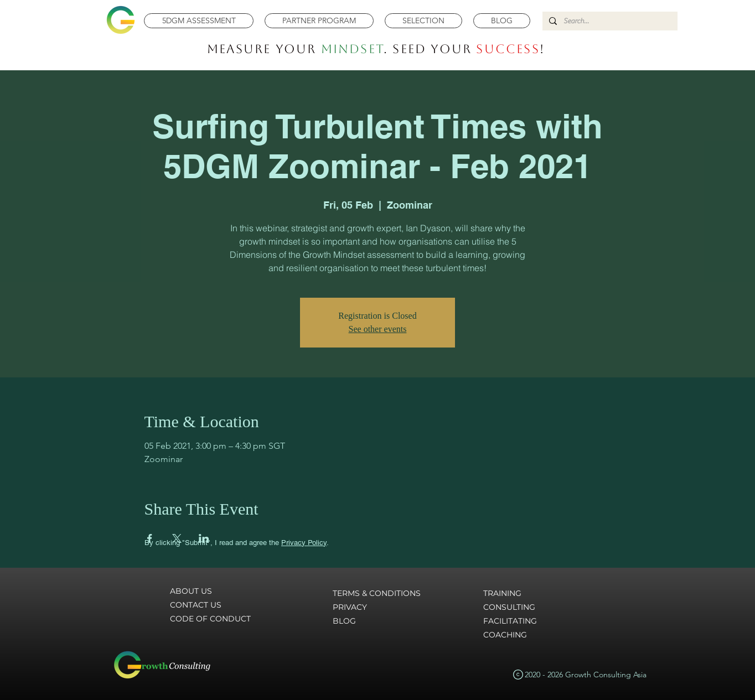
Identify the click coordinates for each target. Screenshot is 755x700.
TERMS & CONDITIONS (377, 593)
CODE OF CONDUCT (210, 619)
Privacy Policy (304, 543)
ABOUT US (191, 591)
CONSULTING (509, 607)
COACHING (505, 635)
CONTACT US (196, 605)
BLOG (344, 621)
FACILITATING (510, 621)
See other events (378, 329)
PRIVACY (350, 607)
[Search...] (609, 21)
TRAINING (502, 593)
